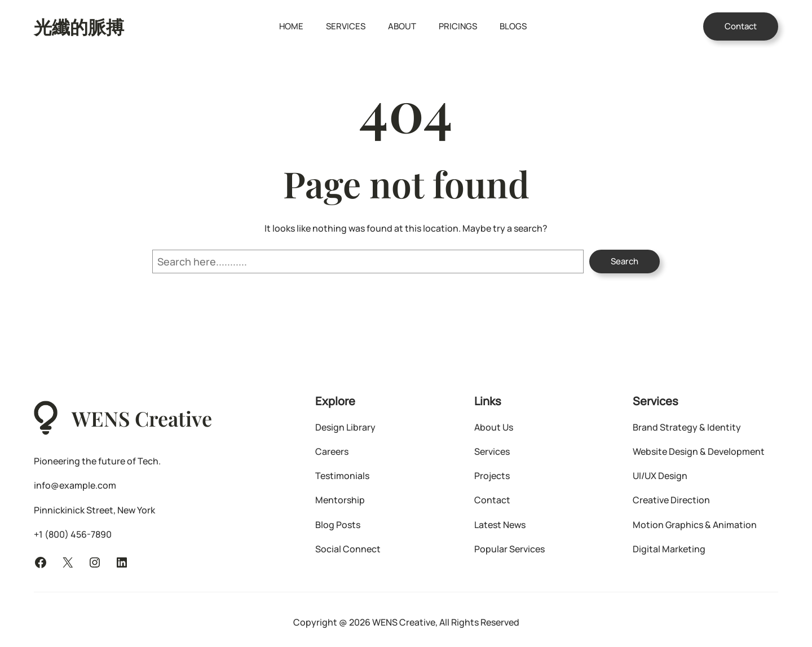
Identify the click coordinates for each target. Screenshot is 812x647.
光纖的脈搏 (79, 26)
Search (625, 261)
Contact (741, 26)
